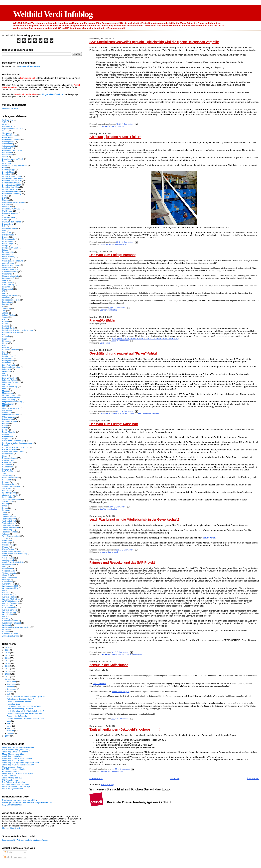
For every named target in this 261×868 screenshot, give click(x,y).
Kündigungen (8, 360)
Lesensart (6, 371)
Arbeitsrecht (7, 144)
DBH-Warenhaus (9, 228)
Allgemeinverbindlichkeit (13, 128)
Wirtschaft (6, 625)
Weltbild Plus (8, 605)
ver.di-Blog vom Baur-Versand (15, 752)
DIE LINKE (7, 233)
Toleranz (6, 534)
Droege (5, 237)
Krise (4, 352)
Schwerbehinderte (10, 478)
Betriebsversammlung (12, 194)
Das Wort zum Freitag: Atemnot (112, 255)
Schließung (7, 475)
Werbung (155, 413)
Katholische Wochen (11, 332)
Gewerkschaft (105, 771)
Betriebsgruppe (9, 170)
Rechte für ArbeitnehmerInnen (15, 447)
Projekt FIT (106, 126)
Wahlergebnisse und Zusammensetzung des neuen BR (27, 802)
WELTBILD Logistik (11, 601)
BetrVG (5, 196)
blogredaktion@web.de (53, 94)
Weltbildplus (7, 614)
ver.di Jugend (8, 560)
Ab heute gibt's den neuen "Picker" (115, 137)
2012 (8, 674)
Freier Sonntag (9, 256)
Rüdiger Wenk (8, 460)
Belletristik (7, 163)
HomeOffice (7, 287)
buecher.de (7, 207)
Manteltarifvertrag (10, 386)
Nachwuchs (7, 410)
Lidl (4, 373)
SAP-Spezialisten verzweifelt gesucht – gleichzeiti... (27, 697)
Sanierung (7, 469)
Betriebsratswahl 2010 (12, 181)
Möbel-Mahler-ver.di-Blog (13, 754)
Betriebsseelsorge (10, 189)
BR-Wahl (6, 204)
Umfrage (6, 543)
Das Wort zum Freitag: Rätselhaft (114, 424)
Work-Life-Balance (10, 634)
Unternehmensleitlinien (134, 654)
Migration (6, 391)
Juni (9, 721)
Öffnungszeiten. (9, 417)
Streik (5, 506)
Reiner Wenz (8, 454)
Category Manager (10, 213)
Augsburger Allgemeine (12, 150)
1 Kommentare (123, 719)
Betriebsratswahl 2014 (12, 183)
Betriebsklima (8, 172)
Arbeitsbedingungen (11, 139)
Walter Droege (8, 584)
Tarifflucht (6, 514)
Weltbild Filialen (9, 597)
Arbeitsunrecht (8, 146)
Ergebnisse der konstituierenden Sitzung (21, 800)
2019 (8, 655)
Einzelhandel (8, 241)
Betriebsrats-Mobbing (11, 176)
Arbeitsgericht (8, 141)
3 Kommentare (120, 507)
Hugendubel (7, 289)
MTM (4, 406)
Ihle (4, 293)
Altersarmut (7, 133)
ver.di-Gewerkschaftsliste (13, 562)
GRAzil (5, 280)
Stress (5, 508)
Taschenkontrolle (9, 532)
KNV (4, 345)
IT (101, 126)
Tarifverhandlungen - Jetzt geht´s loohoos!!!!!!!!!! (125, 729)
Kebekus (6, 337)
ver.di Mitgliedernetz (11, 108)
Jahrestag (6, 308)
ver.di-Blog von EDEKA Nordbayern (17, 773)
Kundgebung (8, 356)
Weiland (6, 590)
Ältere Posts (253, 779)
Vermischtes (7, 569)
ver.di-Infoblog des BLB (12, 778)
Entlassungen (8, 243)
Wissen (5, 629)
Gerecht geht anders (11, 265)
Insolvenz (6, 298)
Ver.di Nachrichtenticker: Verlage (16, 786)
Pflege (5, 425)
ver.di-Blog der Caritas (12, 756)
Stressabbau (8, 510)
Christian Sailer (9, 217)
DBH (4, 226)
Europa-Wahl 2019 (10, 248)
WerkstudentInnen (10, 621)
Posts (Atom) (107, 785)
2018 (4, 124)
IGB (4, 291)
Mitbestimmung (9, 399)
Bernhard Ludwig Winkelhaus (15, 165)
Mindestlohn (7, 393)
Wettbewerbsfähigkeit (11, 623)
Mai (9, 723)
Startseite (175, 779)
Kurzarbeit (7, 363)
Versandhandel (9, 571)
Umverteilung (8, 545)
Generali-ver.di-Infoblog (12, 767)
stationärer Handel (10, 495)
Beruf (4, 168)
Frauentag (7, 254)
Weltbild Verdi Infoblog (53, 14)
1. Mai (5, 122)
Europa (5, 246)
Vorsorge (6, 579)
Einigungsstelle (9, 239)
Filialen (5, 250)
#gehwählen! (8, 120)
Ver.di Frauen (105, 343)
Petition (5, 423)
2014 (8, 669)
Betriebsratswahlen (10, 187)
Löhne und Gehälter (11, 382)
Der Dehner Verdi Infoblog (13, 782)
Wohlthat (6, 631)
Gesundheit (7, 274)
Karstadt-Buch (8, 328)
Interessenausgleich (11, 300)
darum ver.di (209, 538)
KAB (4, 319)
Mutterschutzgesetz (11, 408)
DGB (4, 230)
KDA (4, 334)
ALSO (5, 131)
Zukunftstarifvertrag (11, 636)
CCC (4, 215)
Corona (5, 220)
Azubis (5, 157)
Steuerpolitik (8, 501)
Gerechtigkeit (8, 267)
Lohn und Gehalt (9, 380)
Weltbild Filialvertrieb (11, 599)
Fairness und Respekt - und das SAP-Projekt (122, 562)
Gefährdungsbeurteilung (13, 261)
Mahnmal (6, 384)
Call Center (7, 211)
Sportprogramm (9, 493)
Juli (9, 694)
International (8, 302)
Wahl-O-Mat (7, 582)
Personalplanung (9, 421)
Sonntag (6, 482)
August (10, 692)
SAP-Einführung (118, 126)
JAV (4, 311)
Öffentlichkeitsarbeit (119, 413)
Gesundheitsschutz (10, 276)
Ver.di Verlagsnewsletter (13, 789)
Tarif (4, 512)
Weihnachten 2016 (10, 588)
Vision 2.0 (6, 575)
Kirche (5, 343)
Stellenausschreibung (11, 499)
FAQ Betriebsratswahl (12, 805)
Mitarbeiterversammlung (13, 397)
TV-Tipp (6, 538)
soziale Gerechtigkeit (11, 486)
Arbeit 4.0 (6, 137)
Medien (5, 389)
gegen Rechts (8, 263)
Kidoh (5, 339)
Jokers (5, 313)
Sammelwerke (8, 467)
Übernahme (7, 540)
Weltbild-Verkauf (9, 612)
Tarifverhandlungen (10, 527)
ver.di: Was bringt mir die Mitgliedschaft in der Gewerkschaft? (134, 519)
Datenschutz (8, 224)
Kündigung (7, 358)
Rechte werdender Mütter (13, 452)
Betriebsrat (104, 244)
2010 (8, 679)
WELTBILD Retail (10, 608)
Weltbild (6, 592)
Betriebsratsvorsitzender (13, 178)
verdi (4, 566)
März (10, 728)
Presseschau (8, 436)
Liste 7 (5, 376)
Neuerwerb (7, 412)
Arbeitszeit (7, 148)
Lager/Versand (8, 365)
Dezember (12, 682)
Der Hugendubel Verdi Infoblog (15, 784)
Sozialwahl (7, 491)
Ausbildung (7, 152)
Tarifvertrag (7, 530)
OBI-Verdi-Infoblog (10, 780)
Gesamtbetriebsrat (10, 269)
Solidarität (6, 480)
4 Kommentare (128, 124)
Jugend (5, 317)
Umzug (5, 547)
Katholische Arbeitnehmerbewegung (18, 330)
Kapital (5, 324)
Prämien (6, 434)
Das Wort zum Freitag (108, 310)
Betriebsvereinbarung (11, 191)
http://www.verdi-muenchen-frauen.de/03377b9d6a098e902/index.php (146, 339)
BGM (4, 198)
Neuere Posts (96, 779)
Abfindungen (8, 126)
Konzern (6, 347)
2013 (8, 671)
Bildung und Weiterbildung (14, 202)
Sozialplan (7, 488)
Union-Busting (8, 549)
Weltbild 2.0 (7, 595)
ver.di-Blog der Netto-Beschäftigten (17, 758)
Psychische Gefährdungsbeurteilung (18, 443)
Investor (6, 304)
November (12, 684)
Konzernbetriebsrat (10, 350)
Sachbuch (6, 465)
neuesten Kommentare (30, 66)
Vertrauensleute (9, 573)
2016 (8, 663)
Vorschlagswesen (10, 577)
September (12, 689)
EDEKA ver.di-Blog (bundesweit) (16, 750)
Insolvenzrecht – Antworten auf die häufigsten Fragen (25, 840)
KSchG (5, 354)
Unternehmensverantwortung (15, 553)
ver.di (116, 552)
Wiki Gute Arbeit (9, 776)
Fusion (5, 259)
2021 (8, 650)
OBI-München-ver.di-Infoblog (15, 769)
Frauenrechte (8, 252)
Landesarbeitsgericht (11, 367)
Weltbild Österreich (10, 603)
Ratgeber (6, 445)
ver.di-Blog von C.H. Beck (13, 760)
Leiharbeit (6, 369)
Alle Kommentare (13, 857)
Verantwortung (8, 564)
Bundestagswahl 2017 (12, 209)
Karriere (6, 326)
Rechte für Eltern (9, 449)
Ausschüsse (7, 155)
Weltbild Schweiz (9, 610)
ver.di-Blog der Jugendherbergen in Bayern (21, 763)
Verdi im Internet (100, 684)
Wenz (5, 616)
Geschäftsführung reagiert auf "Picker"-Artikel (123, 353)
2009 (8, 736)
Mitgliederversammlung (12, 402)
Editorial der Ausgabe (121, 692)
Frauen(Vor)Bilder (102, 320)
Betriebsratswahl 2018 (12, 185)
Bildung (5, 200)
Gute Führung (8, 285)
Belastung (6, 161)
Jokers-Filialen (8, 315)
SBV (4, 473)
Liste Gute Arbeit (9, 378)
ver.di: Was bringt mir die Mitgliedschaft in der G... (26, 711)
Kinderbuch (7, 341)
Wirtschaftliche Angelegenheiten (16, 627)
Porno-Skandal (9, 432)
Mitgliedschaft (8, 404)
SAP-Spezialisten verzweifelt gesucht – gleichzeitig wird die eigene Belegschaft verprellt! (154, 42)
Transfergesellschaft (11, 536)
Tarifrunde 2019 (9, 525)
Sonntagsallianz (9, 484)
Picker (112, 244)
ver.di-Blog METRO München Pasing (18, 765)
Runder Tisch (8, 462)
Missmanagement (10, 395)
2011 (8, 676)
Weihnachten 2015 (10, 586)
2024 (8, 647)
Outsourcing (132, 413)
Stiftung (5, 504)
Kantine (5, 321)
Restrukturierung (144, 413)
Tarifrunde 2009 (9, 519)
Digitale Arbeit (8, 235)
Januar (10, 733)
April (9, 726)
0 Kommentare (120, 308)
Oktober (11, 687)
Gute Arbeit (7, 282)
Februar (11, 731)
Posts (8, 852)
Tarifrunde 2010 (121, 244)
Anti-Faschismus (9, 135)
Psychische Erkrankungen (13, 441)
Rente (5, 456)
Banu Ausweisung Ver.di (13, 159)
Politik (5, 430)
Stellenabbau (8, 497)
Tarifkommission (9, 517)
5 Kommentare (123, 652)
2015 (8, 666)
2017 (8, 661)
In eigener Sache (106, 552)
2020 (8, 653)
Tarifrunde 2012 (9, 523)
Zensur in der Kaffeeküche (109, 665)
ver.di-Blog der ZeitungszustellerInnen (19, 747)
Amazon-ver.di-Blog (11, 771)
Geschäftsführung (10, 272)
